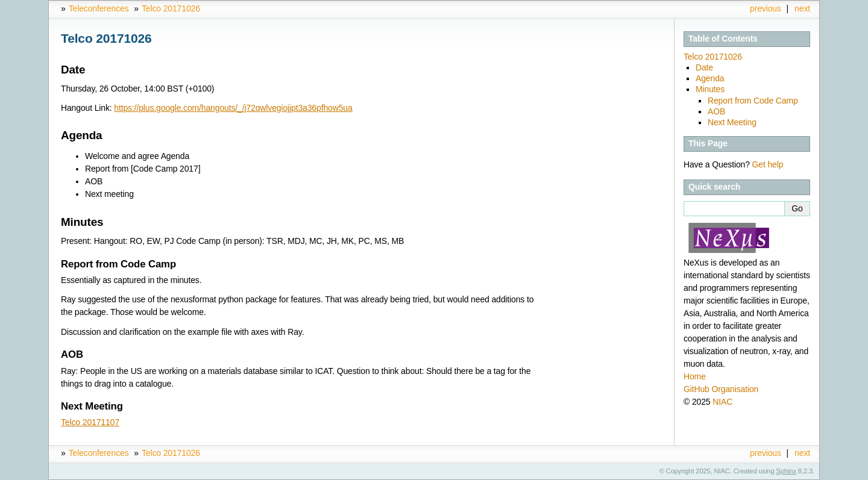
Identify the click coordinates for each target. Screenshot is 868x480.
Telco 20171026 (171, 8)
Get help (768, 164)
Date (704, 67)
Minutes (710, 89)
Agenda (710, 78)
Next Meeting (732, 122)
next (802, 8)
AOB (716, 111)
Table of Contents (723, 39)
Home (695, 376)
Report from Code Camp (753, 101)
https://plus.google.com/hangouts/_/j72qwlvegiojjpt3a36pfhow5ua (233, 108)
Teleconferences (99, 8)
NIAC (722, 402)
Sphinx (786, 471)
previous (766, 8)
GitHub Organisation (721, 389)
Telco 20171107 (90, 422)
